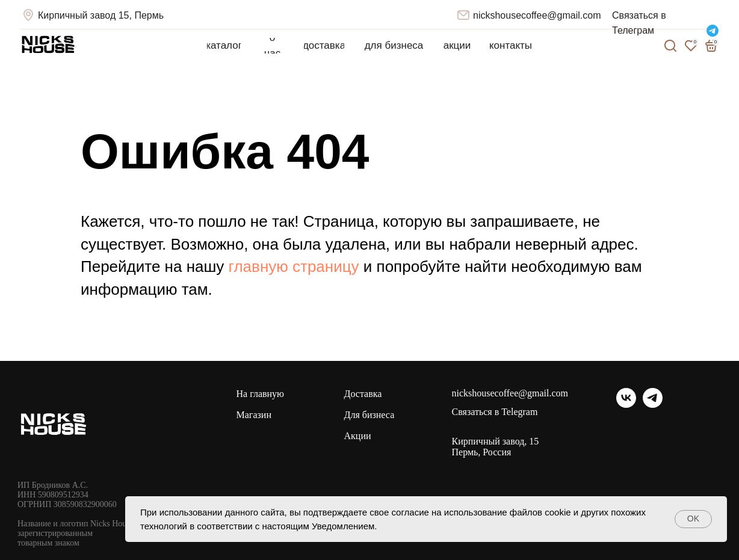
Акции (358, 436)
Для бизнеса (369, 415)
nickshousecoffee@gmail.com (537, 15)
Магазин (254, 415)
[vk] (626, 405)
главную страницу (294, 266)
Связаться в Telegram (495, 412)
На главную (261, 394)
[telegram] (653, 405)
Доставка (363, 394)
